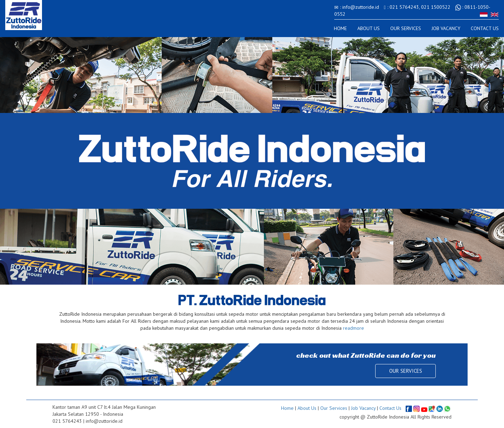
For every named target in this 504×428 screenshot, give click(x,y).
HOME (340, 28)
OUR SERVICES (406, 28)
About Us (307, 408)
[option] (252, 161)
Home (287, 408)
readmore (353, 328)
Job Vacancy (363, 408)
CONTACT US (485, 28)
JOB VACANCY (446, 28)
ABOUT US (369, 28)
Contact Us (390, 408)
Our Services (334, 408)
